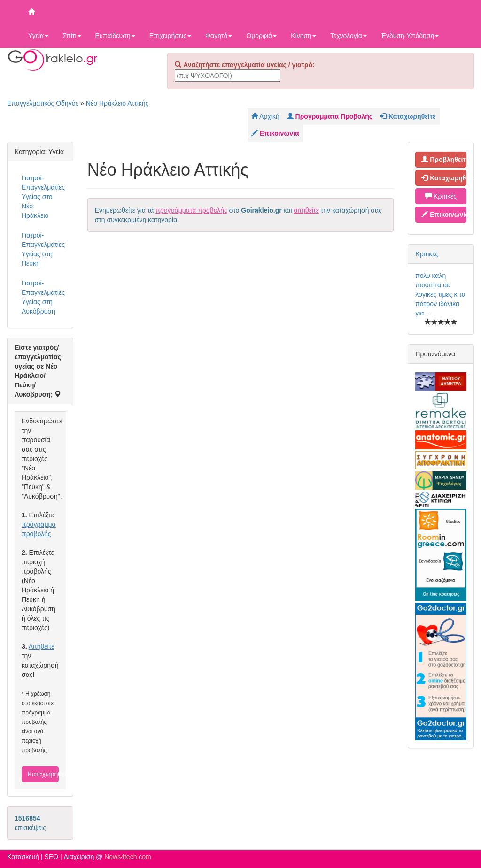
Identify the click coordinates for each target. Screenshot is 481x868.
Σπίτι (72, 36)
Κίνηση (303, 36)
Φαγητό (219, 36)
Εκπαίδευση (115, 36)
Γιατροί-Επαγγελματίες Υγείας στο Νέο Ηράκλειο (43, 197)
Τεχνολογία (349, 36)
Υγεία (38, 36)
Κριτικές (441, 196)
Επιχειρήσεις (170, 36)
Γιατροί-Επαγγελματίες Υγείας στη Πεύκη (43, 249)
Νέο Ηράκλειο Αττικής (117, 103)
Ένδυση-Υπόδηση (410, 36)
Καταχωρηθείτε (43, 774)
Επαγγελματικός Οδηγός (43, 103)
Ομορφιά (261, 36)
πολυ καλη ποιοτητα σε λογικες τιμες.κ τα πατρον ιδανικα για (440, 294)
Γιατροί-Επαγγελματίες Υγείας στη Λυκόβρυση (43, 297)
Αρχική (265, 116)
